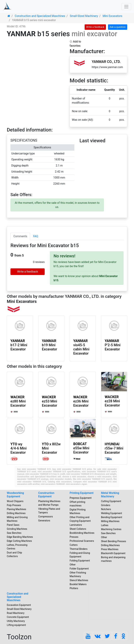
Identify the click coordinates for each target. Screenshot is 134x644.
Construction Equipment (46, 495)
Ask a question (118, 27)
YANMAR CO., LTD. (106, 62)
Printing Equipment (82, 493)
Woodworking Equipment (15, 495)
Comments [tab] (20, 236)
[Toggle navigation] (126, 7)
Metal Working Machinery (110, 495)
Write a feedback (95, 27)
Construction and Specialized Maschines (18, 597)
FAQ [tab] (36, 236)
